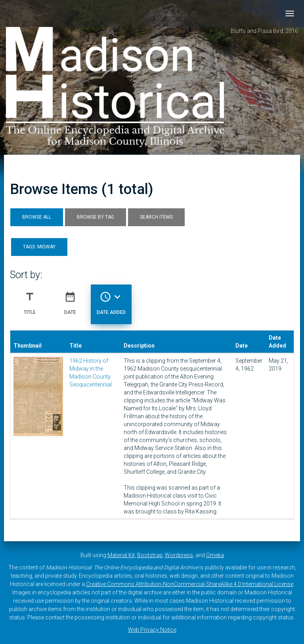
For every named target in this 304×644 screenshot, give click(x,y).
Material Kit (121, 555)
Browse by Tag (96, 217)
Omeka (215, 555)
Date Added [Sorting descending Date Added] (111, 300)
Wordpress (179, 555)
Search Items (156, 217)
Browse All (37, 217)
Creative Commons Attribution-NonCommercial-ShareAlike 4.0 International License (190, 584)
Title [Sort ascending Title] (30, 300)
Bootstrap (150, 555)
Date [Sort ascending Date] (70, 300)
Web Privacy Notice (152, 630)
